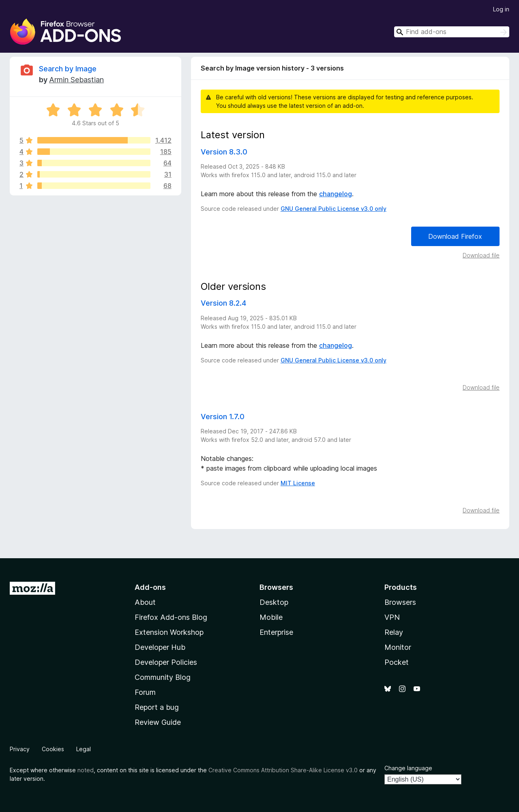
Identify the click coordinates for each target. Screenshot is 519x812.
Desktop (274, 602)
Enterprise (276, 632)
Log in (501, 9)
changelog (336, 194)
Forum (145, 692)
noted (86, 770)
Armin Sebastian (76, 80)
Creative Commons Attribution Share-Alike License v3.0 (283, 770)
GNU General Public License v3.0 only (333, 209)
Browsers (400, 602)
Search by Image (68, 69)
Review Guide (158, 722)
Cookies (53, 749)
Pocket (397, 662)
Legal (84, 749)
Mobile (271, 617)
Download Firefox (455, 236)
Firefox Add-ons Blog (171, 617)
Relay (394, 632)
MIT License (298, 483)
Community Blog (163, 677)
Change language (408, 768)
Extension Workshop (169, 632)
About (145, 602)
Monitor (398, 647)
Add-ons (150, 587)
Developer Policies (166, 662)
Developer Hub (160, 647)
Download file (481, 255)
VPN (392, 617)
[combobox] (452, 32)
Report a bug (157, 707)
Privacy (20, 749)
